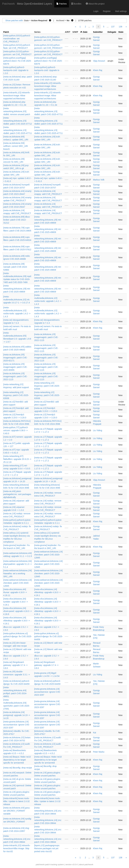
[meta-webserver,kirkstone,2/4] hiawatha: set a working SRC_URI (18, 573)
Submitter (98, 32)
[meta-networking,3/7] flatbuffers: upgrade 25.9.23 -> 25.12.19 (17, 459)
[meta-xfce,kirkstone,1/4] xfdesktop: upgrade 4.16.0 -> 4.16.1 (48, 592)
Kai (94, 733)
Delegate (112, 32)
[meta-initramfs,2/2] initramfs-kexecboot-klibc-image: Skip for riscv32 (17, 848)
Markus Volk (99, 180)
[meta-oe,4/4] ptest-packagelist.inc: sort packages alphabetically (17, 494)
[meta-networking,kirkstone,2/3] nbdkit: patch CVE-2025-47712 (18, 121)
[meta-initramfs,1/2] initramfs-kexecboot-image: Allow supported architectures (48, 86)
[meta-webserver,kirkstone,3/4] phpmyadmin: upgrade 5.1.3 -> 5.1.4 (18, 564)
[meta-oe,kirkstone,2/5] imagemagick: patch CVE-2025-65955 (15, 367)
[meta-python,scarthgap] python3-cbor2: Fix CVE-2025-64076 (17, 61)
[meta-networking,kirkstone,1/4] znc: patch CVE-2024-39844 (48, 811)
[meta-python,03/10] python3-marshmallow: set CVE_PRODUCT (17, 39)
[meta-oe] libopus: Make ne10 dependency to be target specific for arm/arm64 (17, 760)
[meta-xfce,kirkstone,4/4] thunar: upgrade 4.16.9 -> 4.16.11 (15, 592)
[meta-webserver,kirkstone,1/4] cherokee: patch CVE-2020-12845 (48, 555)
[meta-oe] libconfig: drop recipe (18, 768)
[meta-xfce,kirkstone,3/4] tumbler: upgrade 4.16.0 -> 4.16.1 (16, 602)
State (121, 32)
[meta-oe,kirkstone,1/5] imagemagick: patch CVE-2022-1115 (46, 337)
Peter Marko (99, 752)
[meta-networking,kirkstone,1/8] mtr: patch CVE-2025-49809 (48, 220)
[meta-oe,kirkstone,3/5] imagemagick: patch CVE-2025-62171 (15, 358)
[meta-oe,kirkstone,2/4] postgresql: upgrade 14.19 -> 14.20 (17, 715)
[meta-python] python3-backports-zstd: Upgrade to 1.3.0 (16, 70)
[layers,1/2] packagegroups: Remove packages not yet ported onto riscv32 (47, 848)
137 (113, 27)
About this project (95, 4)
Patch (6, 32)
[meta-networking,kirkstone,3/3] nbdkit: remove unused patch (17, 111)
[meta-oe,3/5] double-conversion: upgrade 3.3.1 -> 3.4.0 (17, 675)
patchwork (40, 864)
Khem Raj (97, 70)
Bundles (76, 4)
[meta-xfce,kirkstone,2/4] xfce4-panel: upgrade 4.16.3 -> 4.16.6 (18, 611)
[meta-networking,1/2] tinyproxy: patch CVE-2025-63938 (47, 386)
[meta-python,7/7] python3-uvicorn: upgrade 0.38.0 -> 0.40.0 (16, 430)
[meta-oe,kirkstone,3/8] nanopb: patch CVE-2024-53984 (15, 267)
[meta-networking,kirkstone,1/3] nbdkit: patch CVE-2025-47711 (48, 111)
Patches (62, 4)
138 (120, 27)
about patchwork (86, 864)
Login (96, 11)
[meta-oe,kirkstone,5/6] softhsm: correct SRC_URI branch (16, 146)
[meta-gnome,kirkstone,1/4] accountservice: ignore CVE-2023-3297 (47, 692)
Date (85, 32)
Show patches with (14, 20)
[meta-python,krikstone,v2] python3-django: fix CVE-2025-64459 (18, 636)
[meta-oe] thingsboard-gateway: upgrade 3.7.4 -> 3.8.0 (15, 665)
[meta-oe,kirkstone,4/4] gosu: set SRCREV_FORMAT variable (17, 811)
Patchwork (8, 4)
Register (107, 11)
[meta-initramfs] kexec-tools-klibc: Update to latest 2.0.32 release (16, 801)
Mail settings (121, 11)
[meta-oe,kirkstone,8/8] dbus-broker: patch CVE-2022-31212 (17, 220)
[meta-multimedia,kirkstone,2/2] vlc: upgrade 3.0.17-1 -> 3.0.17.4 (17, 300)
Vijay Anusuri (99, 61)
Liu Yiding (97, 430)
